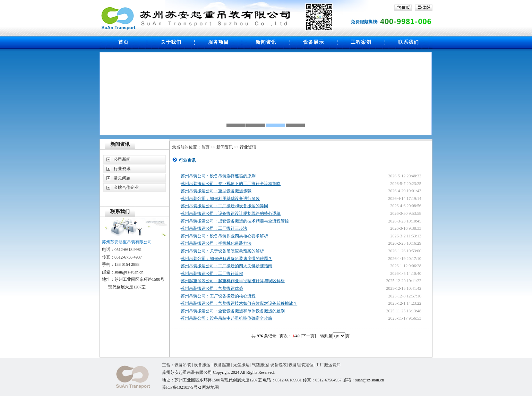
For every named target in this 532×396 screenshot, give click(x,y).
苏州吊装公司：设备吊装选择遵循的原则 (218, 176)
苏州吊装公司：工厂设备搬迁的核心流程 (218, 296)
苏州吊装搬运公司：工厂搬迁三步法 (214, 228)
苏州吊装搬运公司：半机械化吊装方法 (216, 243)
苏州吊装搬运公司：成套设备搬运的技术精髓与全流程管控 (235, 221)
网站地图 (211, 387)
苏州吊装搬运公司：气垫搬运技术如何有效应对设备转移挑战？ (239, 303)
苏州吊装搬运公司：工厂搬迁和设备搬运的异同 (224, 206)
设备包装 (278, 365)
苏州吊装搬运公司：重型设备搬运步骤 (216, 191)
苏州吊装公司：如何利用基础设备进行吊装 (220, 199)
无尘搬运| (242, 365)
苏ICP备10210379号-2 (182, 387)
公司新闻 (122, 159)
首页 (205, 147)
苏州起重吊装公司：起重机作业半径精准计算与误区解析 (233, 281)
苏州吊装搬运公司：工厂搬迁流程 (212, 273)
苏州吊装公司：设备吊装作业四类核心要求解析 (224, 236)
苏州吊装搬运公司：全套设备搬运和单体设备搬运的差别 (233, 311)
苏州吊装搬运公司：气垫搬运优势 (212, 288)
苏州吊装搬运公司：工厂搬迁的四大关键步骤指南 (226, 266)
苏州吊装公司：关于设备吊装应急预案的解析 (222, 251)
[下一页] (308, 336)
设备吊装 (183, 365)
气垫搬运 (260, 365)
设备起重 (222, 365)
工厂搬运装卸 (328, 365)
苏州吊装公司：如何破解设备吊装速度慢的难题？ (226, 259)
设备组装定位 (301, 365)
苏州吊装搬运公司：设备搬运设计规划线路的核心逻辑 (231, 213)
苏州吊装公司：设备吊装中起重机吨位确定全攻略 (226, 318)
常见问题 (122, 178)
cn (382, 380)
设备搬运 (202, 365)
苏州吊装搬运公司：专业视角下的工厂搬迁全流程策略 (231, 184)
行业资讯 (122, 169)
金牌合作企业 (126, 187)
